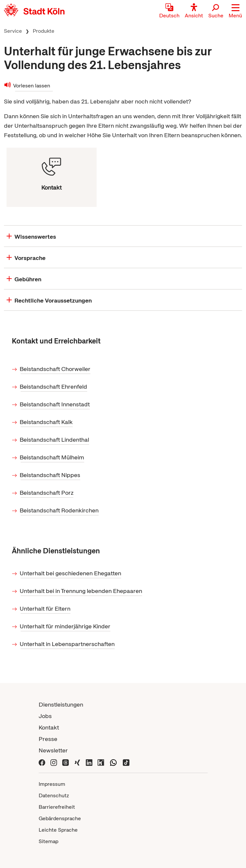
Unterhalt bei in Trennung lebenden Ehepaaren (81, 591)
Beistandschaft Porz (47, 493)
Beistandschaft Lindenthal (55, 440)
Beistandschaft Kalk (47, 422)
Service (13, 31)
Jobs (45, 716)
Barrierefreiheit (57, 807)
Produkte (44, 31)
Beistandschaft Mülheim (52, 457)
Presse (48, 739)
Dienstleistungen (61, 704)
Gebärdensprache (60, 818)
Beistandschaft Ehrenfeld (54, 387)
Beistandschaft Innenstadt (55, 404)
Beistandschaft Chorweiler (56, 369)
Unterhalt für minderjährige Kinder (66, 626)
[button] (235, 11)
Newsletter (53, 750)
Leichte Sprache (58, 830)
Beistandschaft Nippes (50, 475)
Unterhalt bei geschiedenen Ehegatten (71, 573)
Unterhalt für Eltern (46, 609)
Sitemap (48, 841)
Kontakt (49, 727)
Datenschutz (54, 795)
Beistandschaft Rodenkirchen (60, 510)
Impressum (52, 784)
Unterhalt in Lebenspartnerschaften (68, 644)
